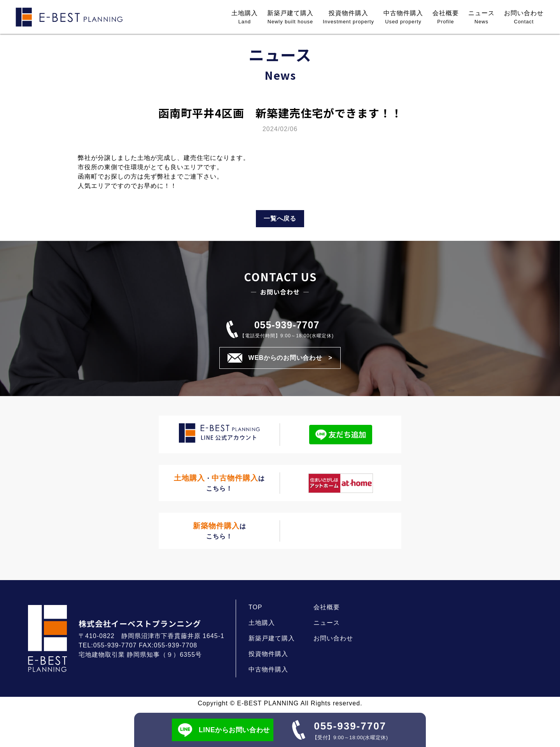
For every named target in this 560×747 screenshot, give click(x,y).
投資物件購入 (348, 18)
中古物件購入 (403, 18)
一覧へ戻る (280, 218)
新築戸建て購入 (290, 18)
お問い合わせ (524, 18)
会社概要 (446, 18)
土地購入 (245, 18)
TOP (255, 607)
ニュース (481, 18)
